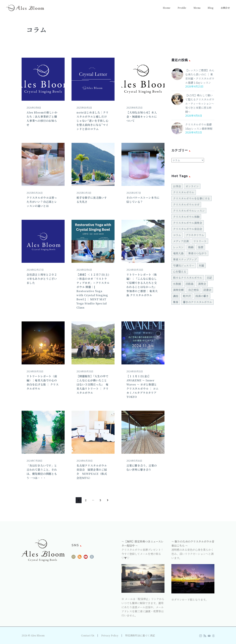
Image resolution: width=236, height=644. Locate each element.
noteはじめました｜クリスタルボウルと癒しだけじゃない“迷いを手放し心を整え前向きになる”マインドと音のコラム (92, 121)
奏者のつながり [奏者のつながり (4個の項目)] (197, 253)
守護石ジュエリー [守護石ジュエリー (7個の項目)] (184, 265)
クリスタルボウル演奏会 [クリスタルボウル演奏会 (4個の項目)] (188, 223)
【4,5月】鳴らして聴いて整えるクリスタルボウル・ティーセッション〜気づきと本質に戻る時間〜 (200, 104)
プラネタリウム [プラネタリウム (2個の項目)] (195, 235)
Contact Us (88, 636)
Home (167, 8)
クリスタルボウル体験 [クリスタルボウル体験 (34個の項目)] (186, 217)
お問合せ (225, 8)
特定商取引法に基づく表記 (140, 636)
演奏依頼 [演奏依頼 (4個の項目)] (178, 290)
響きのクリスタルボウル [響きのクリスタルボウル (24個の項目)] (197, 302)
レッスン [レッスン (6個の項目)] (178, 247)
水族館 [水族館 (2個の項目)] (177, 284)
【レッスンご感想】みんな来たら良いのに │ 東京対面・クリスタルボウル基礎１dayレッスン (200, 76)
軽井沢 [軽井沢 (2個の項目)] (187, 296)
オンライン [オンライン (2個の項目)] (192, 186)
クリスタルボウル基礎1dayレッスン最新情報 (199, 127)
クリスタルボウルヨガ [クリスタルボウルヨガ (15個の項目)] (186, 205)
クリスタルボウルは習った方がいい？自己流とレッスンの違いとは (42, 202)
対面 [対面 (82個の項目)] (201, 265)
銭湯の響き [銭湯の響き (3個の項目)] (202, 296)
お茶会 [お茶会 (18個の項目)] (177, 186)
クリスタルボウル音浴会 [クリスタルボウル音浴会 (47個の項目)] (188, 229)
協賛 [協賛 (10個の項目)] (201, 247)
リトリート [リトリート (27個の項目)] (200, 241)
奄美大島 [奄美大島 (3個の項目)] (178, 253)
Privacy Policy (110, 636)
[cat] (188, 160)
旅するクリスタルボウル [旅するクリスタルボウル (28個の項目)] (188, 278)
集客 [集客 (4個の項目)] (176, 302)
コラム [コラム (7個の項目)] (177, 235)
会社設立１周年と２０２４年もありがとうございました (42, 279)
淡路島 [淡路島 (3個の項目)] (190, 284)
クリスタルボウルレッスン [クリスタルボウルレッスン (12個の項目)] (189, 211)
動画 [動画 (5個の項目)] (191, 247)
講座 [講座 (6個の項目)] (176, 296)
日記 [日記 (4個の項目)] (209, 278)
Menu (197, 8)
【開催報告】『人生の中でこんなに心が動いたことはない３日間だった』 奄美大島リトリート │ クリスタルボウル (92, 384)
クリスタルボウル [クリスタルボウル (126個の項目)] (184, 192)
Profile (182, 8)
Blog (211, 8)
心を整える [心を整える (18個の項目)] (180, 272)
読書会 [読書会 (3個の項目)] (207, 290)
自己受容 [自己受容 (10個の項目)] (193, 290)
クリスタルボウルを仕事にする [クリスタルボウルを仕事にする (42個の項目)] (192, 198)
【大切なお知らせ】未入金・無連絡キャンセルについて (142, 117)
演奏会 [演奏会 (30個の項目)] (202, 284)
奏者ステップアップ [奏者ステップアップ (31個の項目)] (185, 259)
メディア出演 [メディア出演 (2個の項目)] (181, 241)
